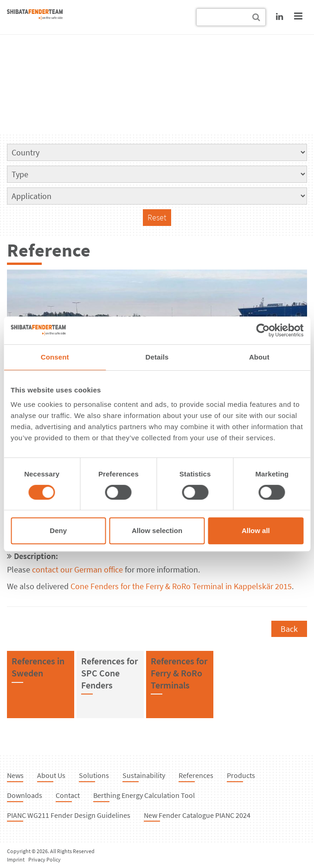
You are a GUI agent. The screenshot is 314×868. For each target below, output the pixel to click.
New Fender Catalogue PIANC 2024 (197, 815)
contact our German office (77, 569)
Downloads (25, 795)
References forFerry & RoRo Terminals (179, 673)
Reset (157, 217)
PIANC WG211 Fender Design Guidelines (69, 815)
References (196, 775)
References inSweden (38, 667)
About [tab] (259, 357)
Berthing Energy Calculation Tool (144, 795)
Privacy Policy (45, 859)
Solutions (94, 775)
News (15, 775)
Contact (68, 795)
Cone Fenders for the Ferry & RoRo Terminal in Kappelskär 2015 (181, 586)
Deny (58, 530)
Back (289, 629)
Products (241, 775)
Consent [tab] (55, 357)
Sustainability (144, 775)
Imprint (16, 859)
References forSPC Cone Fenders (109, 673)
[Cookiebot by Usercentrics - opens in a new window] (263, 330)
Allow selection (157, 530)
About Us (51, 775)
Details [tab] (157, 357)
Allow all (256, 530)
